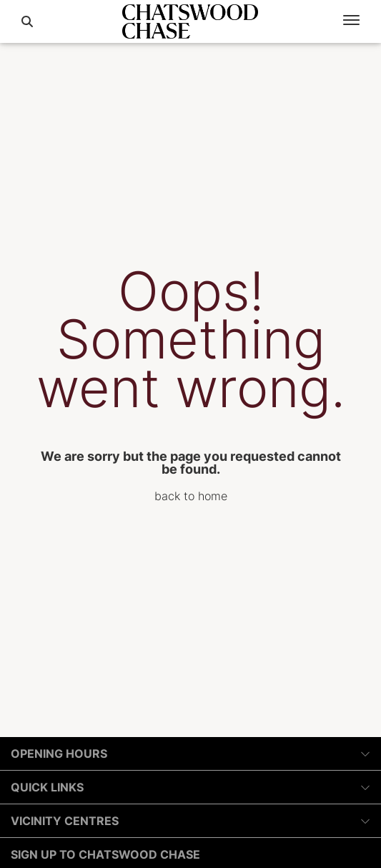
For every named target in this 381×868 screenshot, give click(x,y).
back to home (191, 496)
